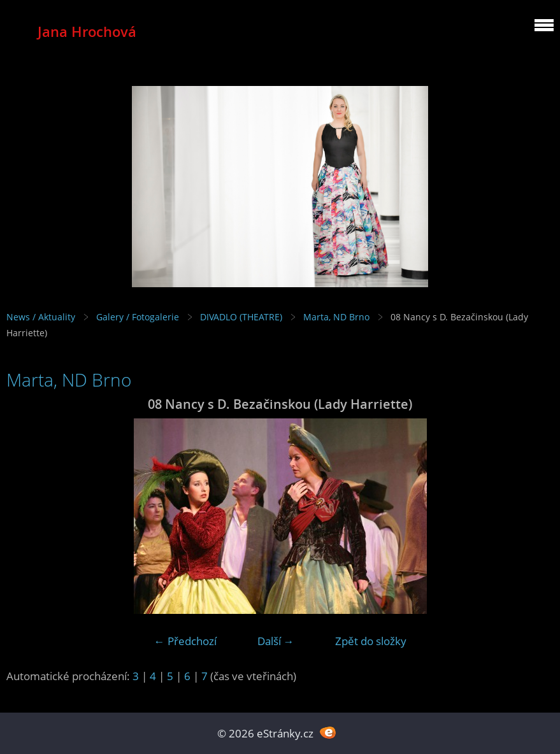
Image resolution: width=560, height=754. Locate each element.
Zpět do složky (371, 641)
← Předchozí (185, 641)
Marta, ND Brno (336, 317)
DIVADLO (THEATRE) (241, 317)
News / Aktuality (41, 317)
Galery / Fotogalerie (138, 317)
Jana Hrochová (87, 32)
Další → (276, 641)
